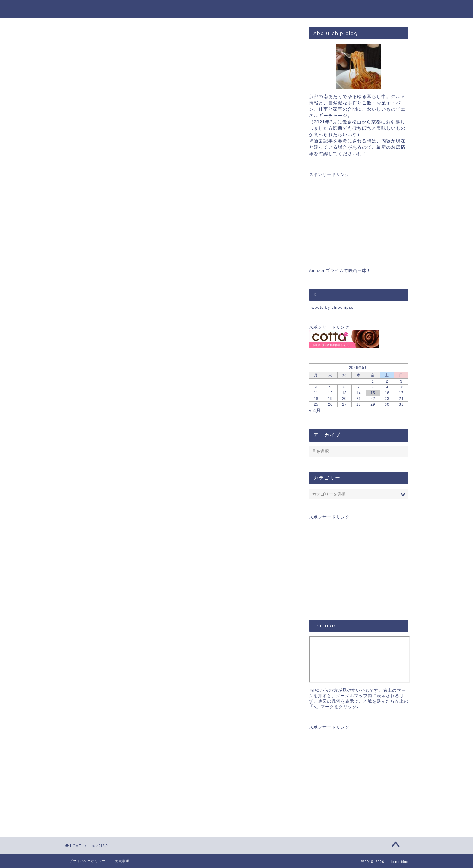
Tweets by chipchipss (331, 307)
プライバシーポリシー (87, 861)
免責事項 (122, 861)
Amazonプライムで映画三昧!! (339, 271)
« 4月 (315, 410)
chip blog (237, 9)
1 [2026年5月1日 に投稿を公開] (373, 381)
